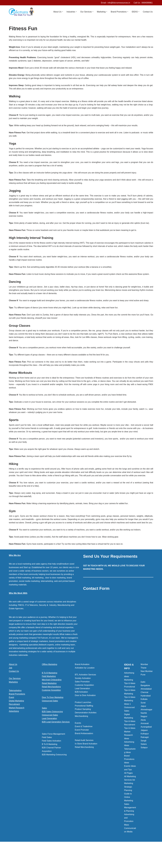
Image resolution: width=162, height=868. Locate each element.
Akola (143, 740)
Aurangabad (146, 747)
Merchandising (81, 736)
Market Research (17, 727)
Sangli (143, 760)
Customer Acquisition (51, 710)
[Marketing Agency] (22, 12)
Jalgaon (144, 750)
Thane (143, 688)
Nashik (144, 733)
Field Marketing (49, 696)
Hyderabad (146, 716)
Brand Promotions (17, 714)
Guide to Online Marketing (129, 817)
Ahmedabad (146, 709)
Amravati (145, 743)
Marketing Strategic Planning (129, 807)
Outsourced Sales (50, 721)
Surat (143, 722)
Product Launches (83, 722)
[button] (61, 12)
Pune (143, 694)
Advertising (14, 731)
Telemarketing (15, 710)
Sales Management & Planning (130, 827)
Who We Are (15, 575)
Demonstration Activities (86, 732)
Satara (144, 764)
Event (11, 717)
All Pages (128, 793)
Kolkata (144, 719)
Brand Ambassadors (84, 753)
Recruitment (14, 724)
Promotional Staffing (84, 726)
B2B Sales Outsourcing (52, 731)
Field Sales (47, 757)
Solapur (144, 767)
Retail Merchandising (51, 706)
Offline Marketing (50, 684)
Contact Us (148, 12)
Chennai (144, 712)
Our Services (15, 698)
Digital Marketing (16, 721)
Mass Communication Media (130, 848)
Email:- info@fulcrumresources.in (115, 3)
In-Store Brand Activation (86, 763)
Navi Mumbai (146, 691)
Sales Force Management (53, 754)
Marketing (13, 702)
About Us (13, 684)
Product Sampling (83, 729)
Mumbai (144, 684)
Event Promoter (82, 750)
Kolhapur (145, 753)
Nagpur (144, 736)
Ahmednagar (146, 729)
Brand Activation (82, 684)
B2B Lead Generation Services (56, 742)
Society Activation (83, 698)
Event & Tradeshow (84, 746)
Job (11, 688)
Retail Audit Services (84, 760)
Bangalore (145, 705)
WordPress (31, 865)
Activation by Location (85, 688)
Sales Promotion (82, 701)
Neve (11, 865)
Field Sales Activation (52, 761)
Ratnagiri (145, 757)
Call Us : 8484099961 (143, 3)
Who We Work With (18, 613)
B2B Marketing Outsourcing (54, 774)
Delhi (143, 702)
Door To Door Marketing (53, 717)
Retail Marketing (49, 703)
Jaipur (143, 726)
